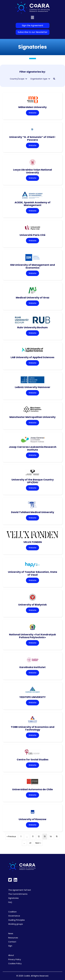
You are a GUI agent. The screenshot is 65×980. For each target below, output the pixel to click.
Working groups (16, 924)
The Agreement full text (20, 890)
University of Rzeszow (32, 819)
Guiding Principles (16, 920)
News (11, 934)
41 (30, 843)
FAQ (10, 902)
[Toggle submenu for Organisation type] (49, 79)
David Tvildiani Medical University (33, 512)
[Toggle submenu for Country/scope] (26, 79)
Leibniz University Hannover (33, 387)
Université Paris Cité (32, 235)
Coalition (12, 912)
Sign (10, 946)
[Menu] (32, 17)
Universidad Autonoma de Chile (32, 789)
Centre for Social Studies (33, 759)
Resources (13, 938)
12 (39, 836)
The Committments (18, 894)
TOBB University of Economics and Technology (33, 728)
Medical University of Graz (33, 298)
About (11, 955)
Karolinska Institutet (32, 667)
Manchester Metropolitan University (32, 417)
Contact (12, 942)
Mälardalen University (32, 107)
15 (57, 836)
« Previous (11, 836)
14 (51, 836)
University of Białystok (32, 605)
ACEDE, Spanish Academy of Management (32, 204)
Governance (14, 916)
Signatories (13, 898)
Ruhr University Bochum (32, 327)
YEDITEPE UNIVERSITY (33, 697)
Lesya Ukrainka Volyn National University (32, 171)
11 (33, 836)
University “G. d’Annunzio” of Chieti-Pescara (32, 138)
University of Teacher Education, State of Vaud (33, 573)
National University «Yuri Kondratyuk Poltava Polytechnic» (32, 636)
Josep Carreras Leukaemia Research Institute (33, 448)
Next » (38, 843)
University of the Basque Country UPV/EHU (33, 481)
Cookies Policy (15, 964)
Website (32, 113)
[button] (54, 79)
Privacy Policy (15, 959)
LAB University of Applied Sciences (32, 357)
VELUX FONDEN (33, 542)
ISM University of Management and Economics (32, 266)
